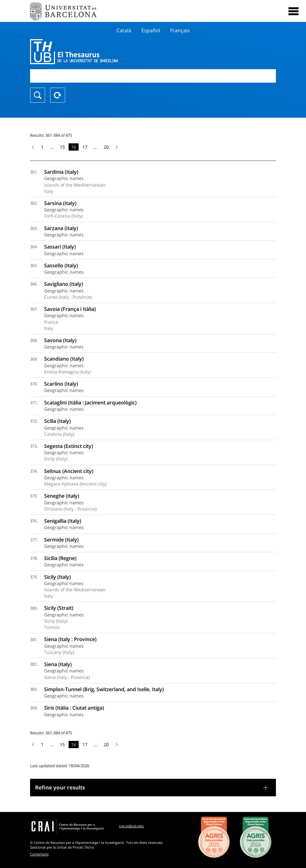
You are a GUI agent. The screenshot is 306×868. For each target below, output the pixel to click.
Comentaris (39, 854)
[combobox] (153, 76)
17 (85, 147)
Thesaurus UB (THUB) (116, 52)
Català (124, 30)
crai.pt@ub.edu (131, 826)
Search (38, 95)
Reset (58, 95)
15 (62, 147)
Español (151, 30)
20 (106, 147)
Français (180, 30)
